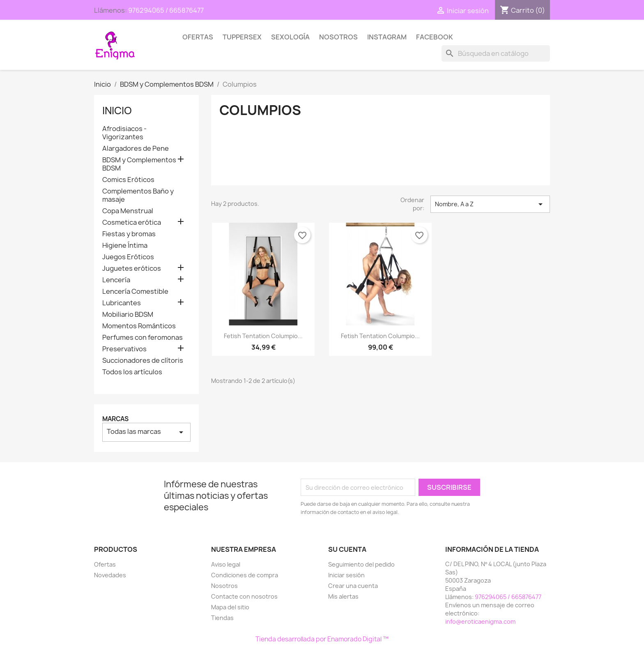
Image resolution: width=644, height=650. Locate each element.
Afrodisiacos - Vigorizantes (124, 133)
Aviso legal (226, 564)
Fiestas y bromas (129, 234)
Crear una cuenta (353, 586)
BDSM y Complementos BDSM (139, 164)
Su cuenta (347, 549)
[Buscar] (496, 53)
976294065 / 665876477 (166, 10)
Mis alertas (343, 596)
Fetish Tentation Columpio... (263, 336)
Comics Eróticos (128, 180)
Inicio (117, 111)
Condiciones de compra (245, 575)
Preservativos (124, 349)
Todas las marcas (146, 432)
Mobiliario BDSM (128, 315)
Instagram (387, 37)
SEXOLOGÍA (290, 37)
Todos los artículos (132, 372)
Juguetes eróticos (132, 269)
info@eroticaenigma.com (480, 621)
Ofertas (198, 37)
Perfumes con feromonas (143, 338)
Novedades (110, 575)
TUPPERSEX (242, 37)
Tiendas (222, 618)
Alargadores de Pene (136, 149)
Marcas (115, 419)
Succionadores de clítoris (143, 361)
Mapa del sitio (230, 607)
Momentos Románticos (139, 326)
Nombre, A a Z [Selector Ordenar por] (490, 204)
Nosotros (338, 37)
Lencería (116, 280)
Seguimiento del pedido (361, 564)
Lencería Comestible (135, 292)
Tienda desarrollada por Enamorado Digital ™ (322, 639)
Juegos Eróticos (128, 257)
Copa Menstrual (128, 211)
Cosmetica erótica (132, 222)
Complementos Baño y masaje (138, 195)
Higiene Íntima (125, 245)
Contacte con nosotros (244, 596)
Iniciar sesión (346, 575)
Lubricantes (122, 303)
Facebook (435, 37)
